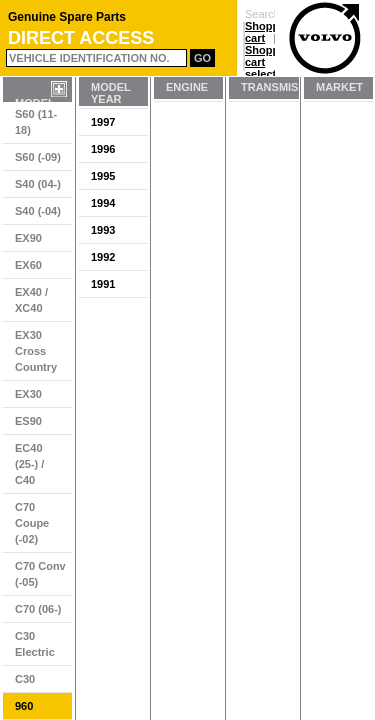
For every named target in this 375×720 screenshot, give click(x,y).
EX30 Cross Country (36, 351)
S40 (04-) (38, 184)
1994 (103, 203)
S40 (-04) (38, 211)
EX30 (28, 394)
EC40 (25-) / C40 (29, 464)
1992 (103, 257)
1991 (103, 284)
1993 (103, 230)
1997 (103, 122)
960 (24, 706)
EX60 (28, 265)
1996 (103, 149)
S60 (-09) (38, 157)
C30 (25, 679)
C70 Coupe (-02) (32, 523)
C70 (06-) (38, 609)
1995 (103, 176)
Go (202, 58)
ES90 (28, 421)
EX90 (28, 238)
